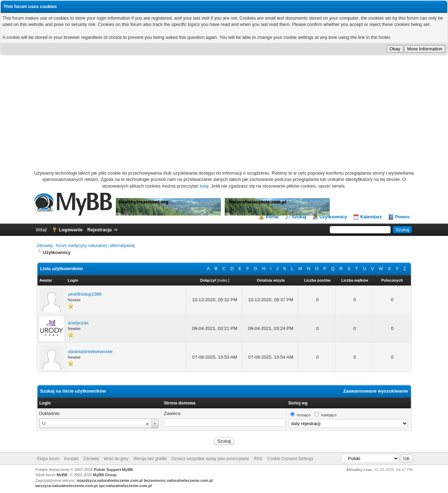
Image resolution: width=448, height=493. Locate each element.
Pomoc (403, 217)
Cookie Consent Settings (290, 459)
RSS (258, 459)
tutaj (204, 186)
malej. (223, 280)
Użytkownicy (333, 217)
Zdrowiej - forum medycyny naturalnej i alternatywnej (86, 246)
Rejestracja (100, 230)
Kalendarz (371, 217)
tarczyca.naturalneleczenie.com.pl (66, 486)
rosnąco (304, 415)
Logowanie (71, 230)
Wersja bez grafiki (150, 459)
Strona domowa (180, 403)
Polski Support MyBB (113, 470)
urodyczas (78, 323)
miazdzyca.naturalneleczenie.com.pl (110, 480)
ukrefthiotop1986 (85, 294)
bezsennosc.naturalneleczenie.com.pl (178, 480)
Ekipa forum (48, 459)
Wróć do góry (116, 459)
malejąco (329, 415)
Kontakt (71, 459)
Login (45, 403)
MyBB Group (105, 475)
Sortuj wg (298, 403)
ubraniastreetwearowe (90, 351)
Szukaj (299, 217)
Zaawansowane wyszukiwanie (376, 391)
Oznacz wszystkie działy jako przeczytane (210, 459)
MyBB (62, 475)
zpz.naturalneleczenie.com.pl (125, 486)
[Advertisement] (224, 108)
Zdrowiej (91, 459)
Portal (272, 217)
